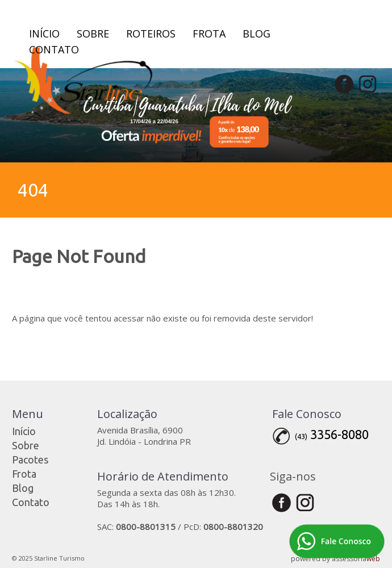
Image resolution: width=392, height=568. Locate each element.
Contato (54, 49)
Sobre (93, 34)
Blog (257, 34)
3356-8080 (339, 434)
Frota (209, 34)
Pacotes (30, 460)
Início (44, 34)
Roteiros (151, 34)
